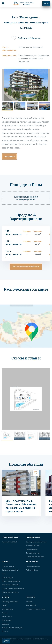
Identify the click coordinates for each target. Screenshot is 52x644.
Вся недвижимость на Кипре (36, 542)
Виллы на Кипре (32, 549)
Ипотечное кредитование (11, 581)
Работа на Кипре (32, 570)
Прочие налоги (7, 577)
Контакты (29, 602)
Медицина (5, 624)
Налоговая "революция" (11, 592)
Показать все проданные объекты (26, 267)
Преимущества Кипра (10, 602)
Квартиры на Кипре (33, 546)
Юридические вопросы (10, 570)
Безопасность (7, 617)
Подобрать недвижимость (35, 609)
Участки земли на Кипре (35, 557)
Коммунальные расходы (10, 585)
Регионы (5, 613)
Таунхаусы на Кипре (33, 553)
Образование (7, 620)
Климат (5, 606)
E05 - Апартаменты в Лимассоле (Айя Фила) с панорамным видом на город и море (21, 506)
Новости (5, 631)
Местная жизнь (7, 609)
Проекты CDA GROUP (9, 542)
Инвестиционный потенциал (12, 628)
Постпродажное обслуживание (13, 589)
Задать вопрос (31, 606)
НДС (4, 574)
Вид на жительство (33, 566)
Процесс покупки (8, 566)
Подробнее (10, 157)
